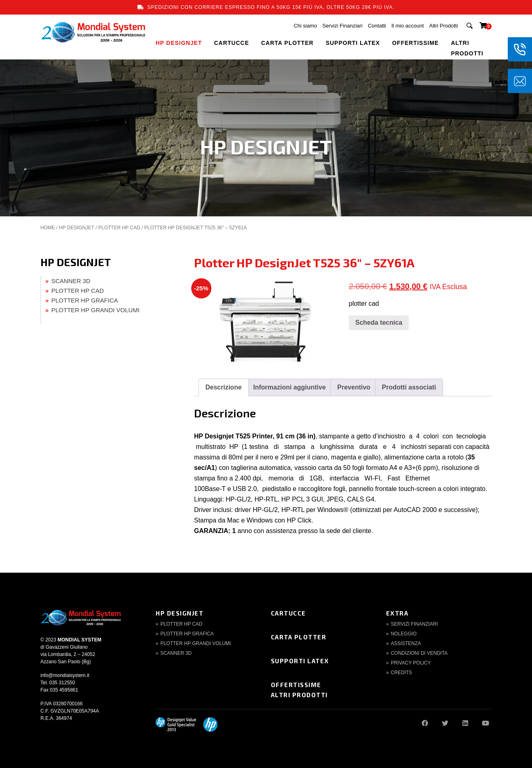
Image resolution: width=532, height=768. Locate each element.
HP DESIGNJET (179, 43)
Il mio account (407, 26)
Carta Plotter (299, 637)
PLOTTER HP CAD (119, 228)
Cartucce (288, 613)
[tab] (224, 387)
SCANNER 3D (71, 281)
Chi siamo (305, 26)
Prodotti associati (409, 387)
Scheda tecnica (379, 323)
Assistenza (406, 643)
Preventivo (354, 387)
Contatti (377, 26)
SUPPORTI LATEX (353, 43)
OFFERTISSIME (415, 43)
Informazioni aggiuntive (289, 387)
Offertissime (296, 685)
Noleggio (404, 634)
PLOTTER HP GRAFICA (85, 300)
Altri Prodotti (444, 26)
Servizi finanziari (414, 624)
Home (48, 228)
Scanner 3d (176, 653)
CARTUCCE (231, 43)
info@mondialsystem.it (65, 675)
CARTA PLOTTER (287, 43)
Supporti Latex (300, 661)
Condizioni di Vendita (419, 653)
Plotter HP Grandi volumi (196, 643)
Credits (402, 673)
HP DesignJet (179, 613)
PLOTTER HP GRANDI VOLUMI (95, 310)
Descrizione (224, 387)
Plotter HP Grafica (187, 634)
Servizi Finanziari (343, 26)
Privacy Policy (411, 663)
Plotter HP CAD (182, 624)
